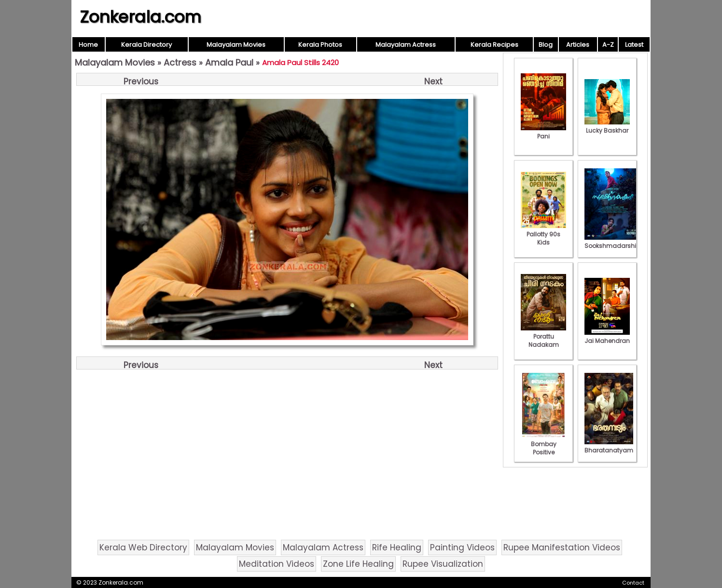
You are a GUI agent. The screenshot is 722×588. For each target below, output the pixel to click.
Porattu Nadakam (543, 336)
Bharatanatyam (609, 446)
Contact (633, 583)
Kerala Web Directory (143, 547)
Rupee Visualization (443, 564)
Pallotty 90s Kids (543, 234)
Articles (578, 45)
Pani (543, 132)
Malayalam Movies (236, 45)
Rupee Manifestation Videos (562, 547)
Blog (546, 45)
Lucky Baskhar (607, 126)
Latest (634, 45)
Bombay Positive (543, 444)
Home (88, 45)
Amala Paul (229, 62)
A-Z (608, 45)
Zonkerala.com (140, 17)
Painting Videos (462, 547)
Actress (180, 62)
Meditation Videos (277, 564)
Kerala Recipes (494, 45)
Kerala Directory (146, 45)
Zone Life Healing (358, 564)
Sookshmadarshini (613, 242)
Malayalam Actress (406, 45)
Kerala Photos (320, 45)
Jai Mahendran (607, 337)
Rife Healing (397, 547)
